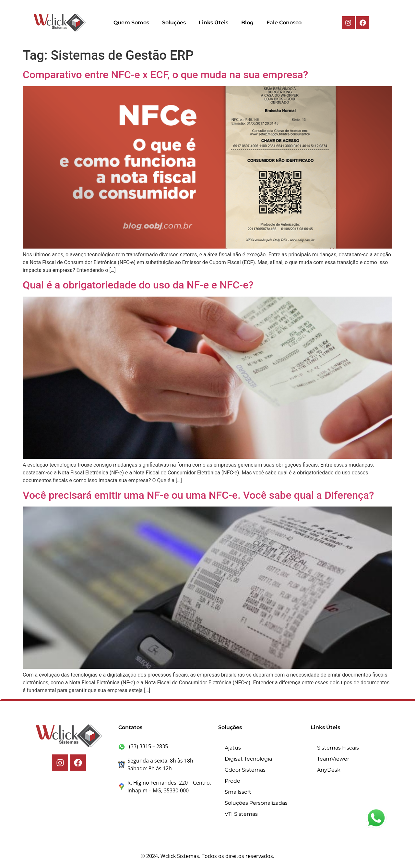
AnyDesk (329, 770)
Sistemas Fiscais (338, 748)
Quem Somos (131, 23)
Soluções (174, 23)
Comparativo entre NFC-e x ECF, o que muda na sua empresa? (165, 75)
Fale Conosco (284, 23)
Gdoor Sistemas (245, 770)
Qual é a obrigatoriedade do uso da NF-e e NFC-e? (138, 285)
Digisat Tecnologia (248, 759)
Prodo (232, 781)
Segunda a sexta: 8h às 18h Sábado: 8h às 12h (156, 764)
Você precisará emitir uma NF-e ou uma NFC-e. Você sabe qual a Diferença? (198, 495)
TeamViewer (333, 759)
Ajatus (233, 748)
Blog (247, 23)
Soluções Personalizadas (256, 803)
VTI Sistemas (241, 814)
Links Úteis (213, 23)
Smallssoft (238, 792)
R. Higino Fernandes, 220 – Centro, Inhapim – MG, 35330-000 (165, 787)
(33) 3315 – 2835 (143, 746)
